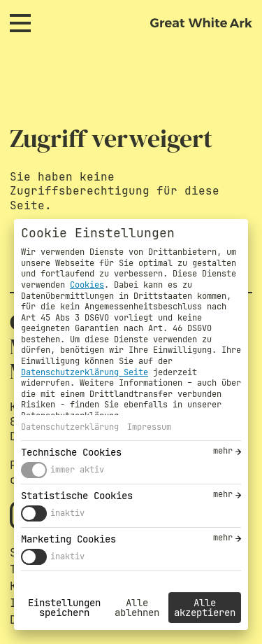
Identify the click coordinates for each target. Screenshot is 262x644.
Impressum (149, 427)
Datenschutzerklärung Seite (85, 372)
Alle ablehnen (137, 608)
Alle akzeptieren (205, 608)
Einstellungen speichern (64, 608)
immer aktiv (77, 470)
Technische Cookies (71, 452)
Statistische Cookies (77, 496)
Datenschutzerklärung (70, 427)
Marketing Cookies (68, 539)
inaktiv (67, 513)
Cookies (87, 285)
